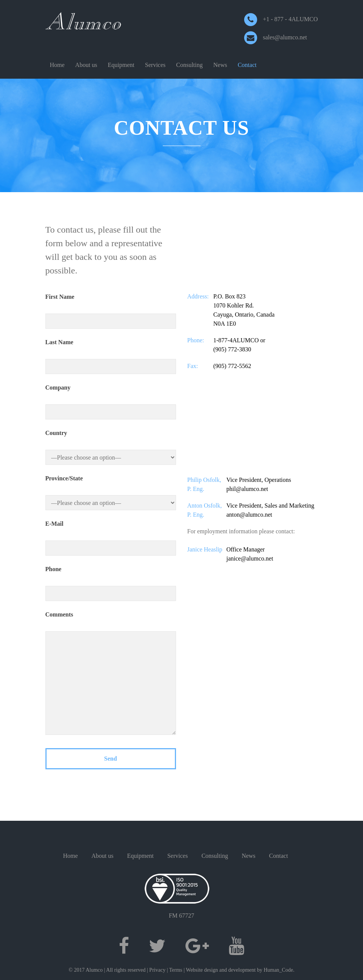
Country (56, 433)
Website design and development (221, 970)
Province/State (64, 478)
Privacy (157, 970)
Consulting (189, 65)
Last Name (59, 342)
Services (155, 65)
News (220, 65)
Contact (247, 65)
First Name (60, 297)
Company (58, 387)
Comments (59, 614)
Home (57, 65)
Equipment (121, 65)
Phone (54, 569)
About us (86, 65)
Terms (176, 970)
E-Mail (55, 524)
